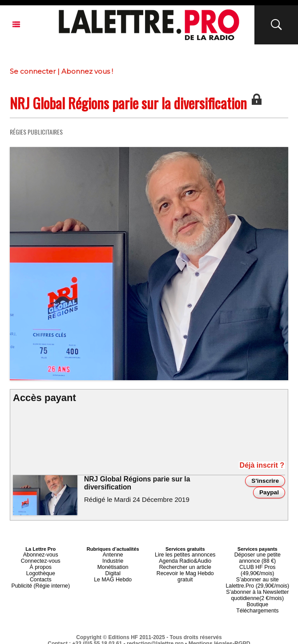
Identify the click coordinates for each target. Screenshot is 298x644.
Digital (113, 570)
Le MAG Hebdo (113, 576)
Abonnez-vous (40, 554)
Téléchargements (257, 597)
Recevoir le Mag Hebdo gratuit (185, 570)
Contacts (41, 576)
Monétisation (113, 565)
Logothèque (40, 570)
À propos (40, 565)
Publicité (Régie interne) (41, 581)
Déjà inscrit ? (268, 466)
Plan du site (127, 636)
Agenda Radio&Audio (185, 560)
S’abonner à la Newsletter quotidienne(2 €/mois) (258, 584)
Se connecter (33, 71)
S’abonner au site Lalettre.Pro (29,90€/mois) (258, 573)
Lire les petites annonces (185, 554)
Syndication (170, 636)
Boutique (257, 592)
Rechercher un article (185, 565)
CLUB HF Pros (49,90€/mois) (257, 565)
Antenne (113, 554)
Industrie (113, 560)
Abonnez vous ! (87, 71)
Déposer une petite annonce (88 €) (258, 557)
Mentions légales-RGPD (219, 629)
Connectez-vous (41, 560)
